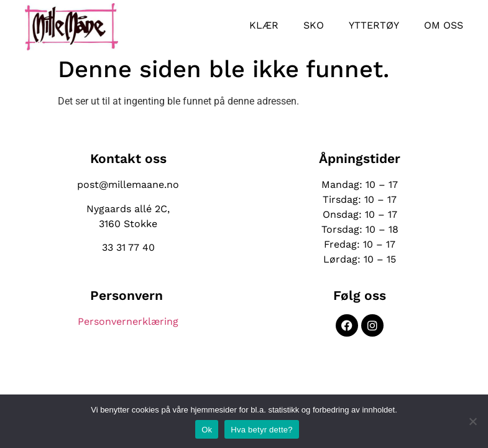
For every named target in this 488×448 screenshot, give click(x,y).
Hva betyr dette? (261, 430)
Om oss (444, 25)
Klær (264, 25)
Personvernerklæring (128, 321)
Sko (314, 25)
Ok (207, 430)
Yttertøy (374, 25)
